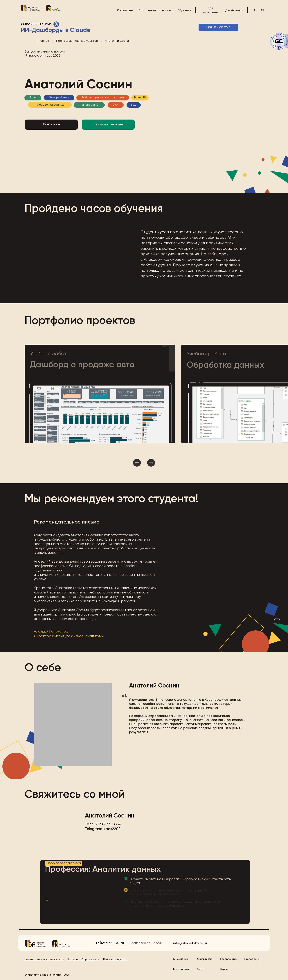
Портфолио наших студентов (77, 41)
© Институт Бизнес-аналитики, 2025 (47, 975)
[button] (100, 394)
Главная (43, 41)
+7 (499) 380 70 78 (110, 943)
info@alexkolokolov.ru (190, 943)
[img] (30, 8)
